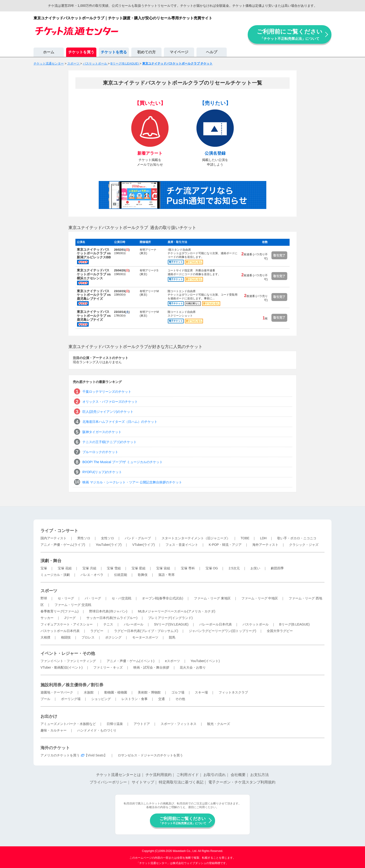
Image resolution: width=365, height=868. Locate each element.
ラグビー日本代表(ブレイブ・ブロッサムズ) (146, 631)
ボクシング (113, 637)
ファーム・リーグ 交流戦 (73, 605)
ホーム (49, 52)
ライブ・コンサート (59, 531)
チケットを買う (81, 52)
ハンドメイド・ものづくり (97, 730)
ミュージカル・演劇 (55, 575)
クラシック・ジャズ (304, 545)
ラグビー (97, 631)
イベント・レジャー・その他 (68, 653)
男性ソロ (84, 538)
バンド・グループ (138, 538)
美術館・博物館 (149, 692)
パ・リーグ (93, 598)
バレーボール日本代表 (216, 624)
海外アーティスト (265, 545)
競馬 (172, 637)
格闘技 (66, 637)
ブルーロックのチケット (100, 452)
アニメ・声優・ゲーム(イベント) (130, 661)
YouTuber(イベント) (205, 661)
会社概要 (238, 775)
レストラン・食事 (135, 699)
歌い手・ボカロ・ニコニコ (297, 538)
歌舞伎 (143, 575)
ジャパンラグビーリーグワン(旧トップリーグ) (222, 631)
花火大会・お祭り (193, 667)
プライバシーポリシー (108, 782)
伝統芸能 (121, 575)
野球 (44, 598)
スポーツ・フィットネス (179, 724)
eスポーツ (172, 661)
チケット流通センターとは (118, 775)
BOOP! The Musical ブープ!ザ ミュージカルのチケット (123, 462)
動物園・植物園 (116, 692)
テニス (108, 624)
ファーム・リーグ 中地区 (260, 598)
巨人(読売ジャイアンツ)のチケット (108, 412)
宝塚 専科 (188, 568)
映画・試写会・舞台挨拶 (151, 667)
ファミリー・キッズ (108, 667)
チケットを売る (114, 52)
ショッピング (101, 699)
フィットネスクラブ (233, 692)
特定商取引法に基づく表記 (181, 782)
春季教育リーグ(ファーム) (59, 611)
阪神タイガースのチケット (102, 432)
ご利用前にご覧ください (290, 34)
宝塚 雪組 (114, 568)
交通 (162, 699)
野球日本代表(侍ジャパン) (108, 611)
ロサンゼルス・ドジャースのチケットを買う (150, 755)
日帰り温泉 (115, 724)
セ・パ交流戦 (122, 598)
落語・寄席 (166, 575)
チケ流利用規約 (159, 775)
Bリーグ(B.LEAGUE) (294, 624)
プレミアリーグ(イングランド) (170, 618)
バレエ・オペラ (92, 575)
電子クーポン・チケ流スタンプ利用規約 (242, 782)
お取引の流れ (215, 775)
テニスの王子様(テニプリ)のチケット (110, 442)
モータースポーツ (145, 637)
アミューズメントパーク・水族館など (68, 724)
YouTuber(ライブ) (109, 545)
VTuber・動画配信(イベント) (62, 667)
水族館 (89, 692)
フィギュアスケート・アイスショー (67, 624)
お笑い (255, 568)
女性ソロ (108, 538)
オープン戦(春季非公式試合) (163, 598)
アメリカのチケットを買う (60, 755)
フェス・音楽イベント (182, 545)
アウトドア (142, 724)
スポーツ (49, 591)
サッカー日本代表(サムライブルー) (112, 618)
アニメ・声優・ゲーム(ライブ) (63, 545)
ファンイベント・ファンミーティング (68, 661)
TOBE (245, 538)
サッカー (47, 618)
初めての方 (146, 52)
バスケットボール (256, 624)
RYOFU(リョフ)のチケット (102, 472)
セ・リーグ (66, 598)
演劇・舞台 (51, 561)
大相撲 (45, 637)
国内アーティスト (54, 538)
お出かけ (49, 716)
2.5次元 (234, 568)
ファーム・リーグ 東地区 (212, 598)
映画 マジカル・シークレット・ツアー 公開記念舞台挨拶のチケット (132, 482)
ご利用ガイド (188, 775)
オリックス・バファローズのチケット (110, 402)
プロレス (88, 637)
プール (45, 699)
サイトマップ (143, 782)
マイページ (179, 52)
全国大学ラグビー (280, 631)
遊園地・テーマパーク (57, 692)
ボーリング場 (71, 699)
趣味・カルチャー (54, 730)
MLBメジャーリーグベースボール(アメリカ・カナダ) (176, 611)
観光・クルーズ (219, 724)
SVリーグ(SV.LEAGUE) (171, 624)
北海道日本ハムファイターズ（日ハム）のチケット (120, 422)
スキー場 (201, 692)
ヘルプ (212, 52)
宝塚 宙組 (163, 568)
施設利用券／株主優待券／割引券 (72, 685)
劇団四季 (277, 568)
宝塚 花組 (65, 568)
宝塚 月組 (89, 568)
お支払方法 (260, 775)
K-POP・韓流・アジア (225, 545)
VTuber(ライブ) (144, 545)
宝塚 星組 (139, 568)
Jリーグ (70, 618)
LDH (263, 538)
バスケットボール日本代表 (60, 631)
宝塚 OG (212, 568)
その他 (180, 699)
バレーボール (134, 624)
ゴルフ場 (178, 692)
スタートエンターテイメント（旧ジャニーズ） (196, 538)
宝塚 (44, 568)
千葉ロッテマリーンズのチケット (107, 392)
